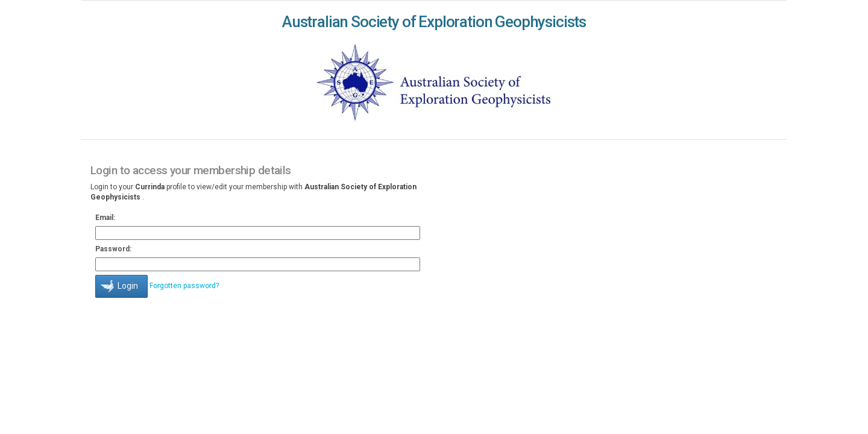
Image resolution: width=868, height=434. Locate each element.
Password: (113, 249)
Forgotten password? (184, 286)
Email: (105, 218)
